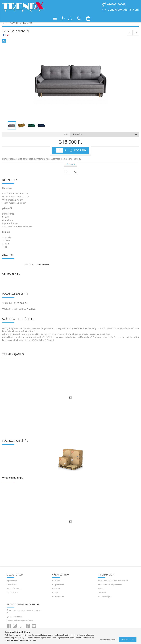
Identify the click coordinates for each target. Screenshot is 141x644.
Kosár (55, 596)
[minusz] (54, 154)
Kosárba (80, 154)
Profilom (56, 592)
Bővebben (71, 168)
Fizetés (101, 592)
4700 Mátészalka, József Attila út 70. (25, 615)
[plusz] (65, 154)
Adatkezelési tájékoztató (110, 588)
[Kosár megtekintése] (88, 18)
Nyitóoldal (12, 584)
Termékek (12, 588)
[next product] (136, 37)
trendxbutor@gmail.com (123, 10)
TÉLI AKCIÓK (13, 596)
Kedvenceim (58, 600)
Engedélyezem (128, 639)
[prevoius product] (130, 37)
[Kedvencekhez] (66, 175)
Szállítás (102, 596)
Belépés (56, 584)
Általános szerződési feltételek (113, 584)
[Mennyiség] (60, 154)
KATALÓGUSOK (14, 592)
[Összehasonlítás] (75, 175)
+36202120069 (116, 4)
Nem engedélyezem (108, 639)
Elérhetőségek (105, 600)
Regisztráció (58, 588)
